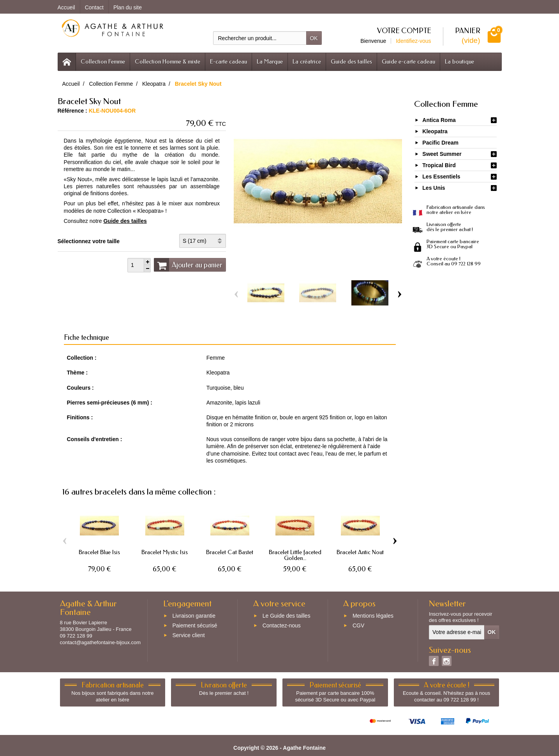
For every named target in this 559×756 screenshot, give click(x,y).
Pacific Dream (440, 143)
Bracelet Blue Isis (99, 552)
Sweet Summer (442, 154)
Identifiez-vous (413, 41)
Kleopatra (435, 131)
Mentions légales (373, 616)
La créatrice (307, 62)
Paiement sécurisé (195, 625)
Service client (188, 635)
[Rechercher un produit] (260, 38)
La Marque (270, 62)
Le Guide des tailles (287, 616)
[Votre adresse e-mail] (457, 632)
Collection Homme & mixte (168, 62)
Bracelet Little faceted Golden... (295, 555)
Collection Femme (103, 62)
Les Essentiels (441, 177)
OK (314, 38)
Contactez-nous (282, 625)
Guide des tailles (351, 62)
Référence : (72, 111)
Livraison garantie (194, 616)
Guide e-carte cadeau (408, 62)
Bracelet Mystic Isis (165, 552)
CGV (358, 625)
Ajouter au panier (188, 265)
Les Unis (434, 188)
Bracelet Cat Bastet (230, 552)
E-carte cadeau (228, 62)
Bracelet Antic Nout (360, 552)
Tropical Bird (439, 165)
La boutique (459, 62)
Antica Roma (439, 120)
